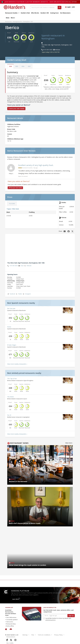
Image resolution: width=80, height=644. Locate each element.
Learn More (16, 599)
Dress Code (11, 129)
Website (28, 266)
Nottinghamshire (18, 22)
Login (68, 7)
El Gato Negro (12, 345)
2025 (17, 66)
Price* (9, 33)
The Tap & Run (12, 379)
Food (16, 33)
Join (73, 7)
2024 (23, 66)
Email (21, 266)
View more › (69, 443)
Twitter (19, 294)
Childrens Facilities (14, 124)
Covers (10, 134)
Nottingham (26, 22)
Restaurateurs (11, 637)
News (8, 18)
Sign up (71, 616)
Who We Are (35, 13)
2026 (10, 66)
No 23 (9, 415)
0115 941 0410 (12, 266)
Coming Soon (54, 13)
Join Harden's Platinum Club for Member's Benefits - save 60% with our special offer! (41, 2)
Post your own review (15, 188)
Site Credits (10, 643)
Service (24, 33)
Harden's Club (25, 13)
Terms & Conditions (44, 635)
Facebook (11, 294)
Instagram (27, 294)
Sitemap (25, 635)
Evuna (9, 327)
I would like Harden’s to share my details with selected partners (57, 619)
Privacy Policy (58, 635)
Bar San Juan (11, 308)
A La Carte (12, 204)
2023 (29, 66)
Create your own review (16, 109)
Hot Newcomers (65, 13)
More (13, 18)
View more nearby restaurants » (17, 364)
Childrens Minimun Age (15, 139)
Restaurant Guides (12, 13)
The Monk (10, 397)
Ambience (31, 33)
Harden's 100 (45, 13)
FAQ (33, 635)
